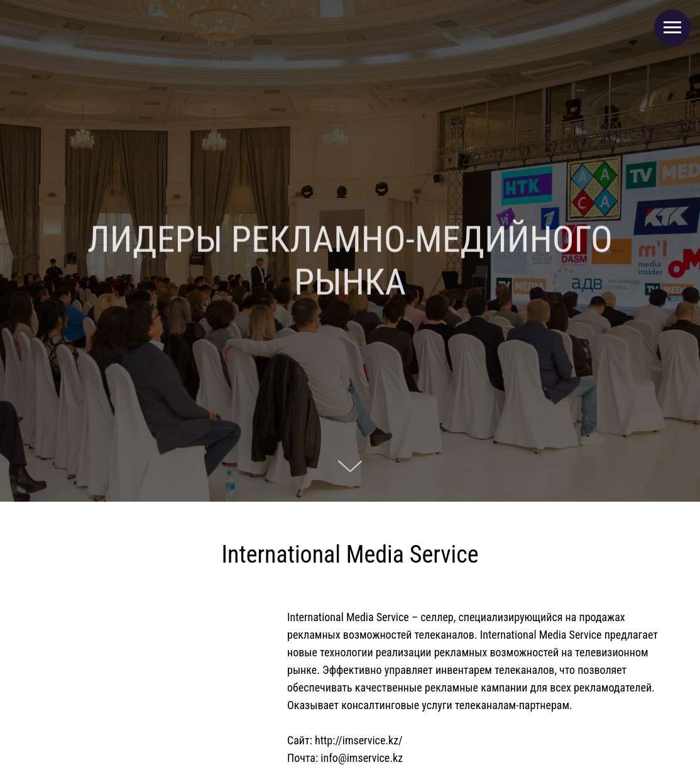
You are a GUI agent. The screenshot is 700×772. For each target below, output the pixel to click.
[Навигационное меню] (672, 28)
